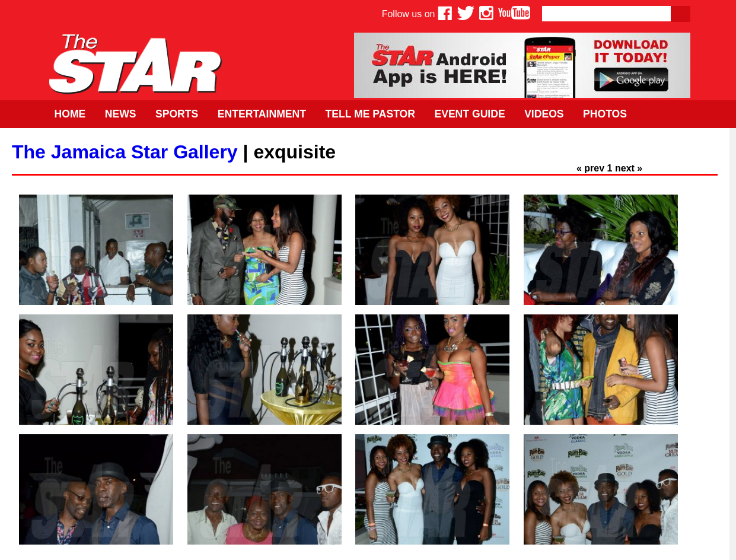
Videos (544, 114)
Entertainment (262, 114)
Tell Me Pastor (370, 114)
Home (70, 114)
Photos (605, 114)
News (121, 114)
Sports (177, 114)
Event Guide (469, 114)
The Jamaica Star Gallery (125, 152)
